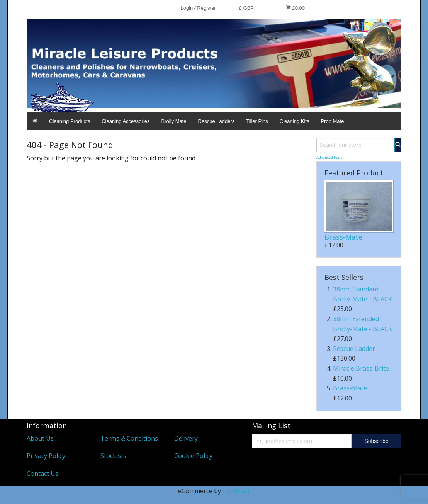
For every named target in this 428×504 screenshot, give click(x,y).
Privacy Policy (46, 456)
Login (187, 8)
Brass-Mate (343, 237)
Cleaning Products (70, 121)
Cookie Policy (193, 456)
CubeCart (236, 491)
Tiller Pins (257, 121)
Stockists (113, 456)
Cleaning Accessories (126, 121)
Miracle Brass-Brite (361, 368)
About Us (40, 438)
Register (206, 8)
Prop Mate (332, 121)
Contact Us (42, 473)
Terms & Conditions (129, 438)
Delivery (186, 438)
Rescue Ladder (354, 349)
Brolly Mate (174, 121)
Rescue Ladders (217, 121)
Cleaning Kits (295, 121)
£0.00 (295, 8)
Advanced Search (330, 157)
